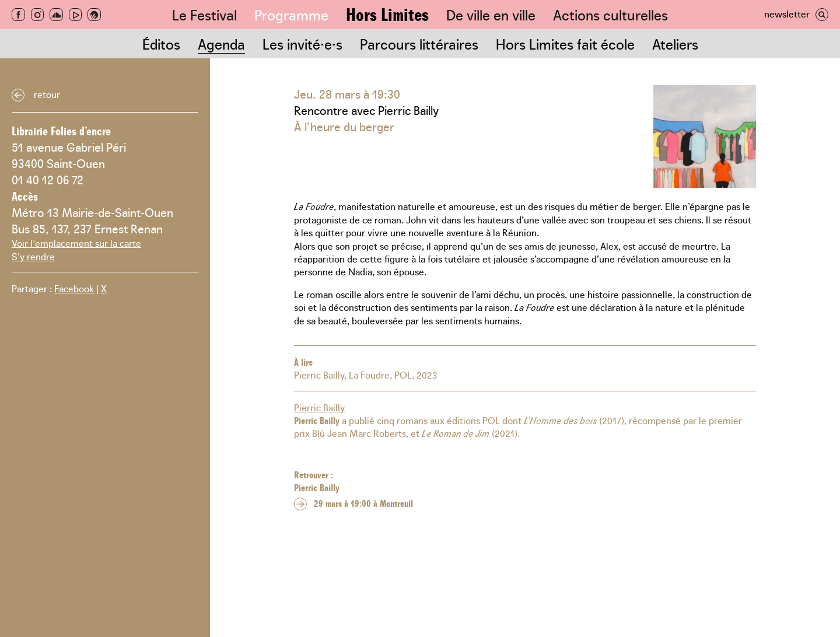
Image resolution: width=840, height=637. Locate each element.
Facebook (74, 288)
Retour (47, 94)
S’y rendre (33, 256)
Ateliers (675, 43)
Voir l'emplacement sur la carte (76, 243)
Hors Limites (387, 13)
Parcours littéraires (419, 43)
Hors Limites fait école (565, 43)
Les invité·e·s (302, 43)
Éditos (161, 43)
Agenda (221, 43)
